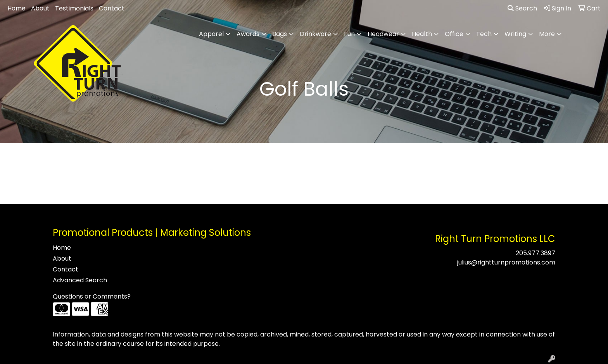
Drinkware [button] (315, 34)
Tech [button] (484, 34)
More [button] (547, 34)
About (40, 8)
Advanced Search (80, 280)
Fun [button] (349, 34)
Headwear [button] (383, 34)
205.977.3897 (535, 253)
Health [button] (422, 34)
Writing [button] (515, 34)
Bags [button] (280, 34)
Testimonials (74, 8)
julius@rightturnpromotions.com (506, 262)
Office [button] (454, 34)
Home (16, 8)
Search (522, 8)
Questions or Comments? (92, 296)
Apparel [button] (211, 34)
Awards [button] (248, 34)
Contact (112, 8)
